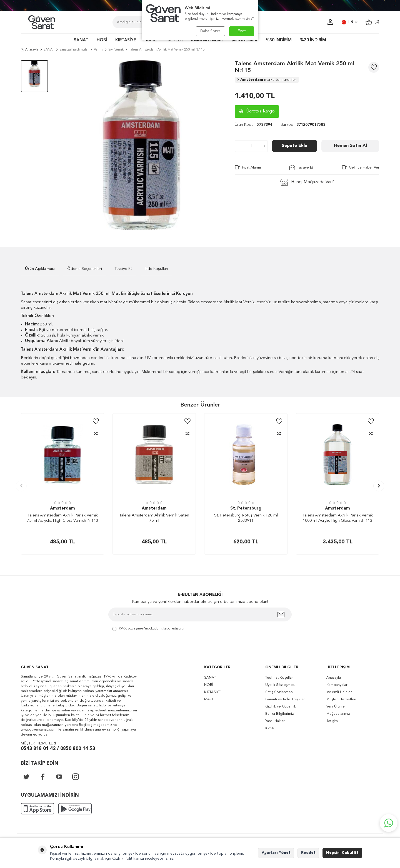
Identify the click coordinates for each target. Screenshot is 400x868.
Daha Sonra (210, 31)
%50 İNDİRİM (244, 40)
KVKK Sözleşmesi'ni (133, 629)
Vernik (98, 50)
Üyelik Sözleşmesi (280, 685)
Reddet (308, 853)
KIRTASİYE (126, 40)
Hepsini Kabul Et (342, 853)
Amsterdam (267, 80)
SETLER (175, 40)
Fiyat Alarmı (248, 167)
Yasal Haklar (275, 721)
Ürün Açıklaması (40, 269)
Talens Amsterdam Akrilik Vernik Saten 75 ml (154, 518)
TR (349, 22)
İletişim (332, 721)
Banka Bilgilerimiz (280, 714)
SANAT (81, 40)
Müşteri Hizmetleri (341, 699)
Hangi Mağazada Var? (307, 182)
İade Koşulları (156, 269)
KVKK (270, 728)
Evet (242, 31)
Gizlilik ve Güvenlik (281, 707)
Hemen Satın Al (350, 146)
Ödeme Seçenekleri (85, 269)
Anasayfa (30, 50)
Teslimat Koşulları (279, 678)
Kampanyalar (337, 685)
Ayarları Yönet (276, 853)
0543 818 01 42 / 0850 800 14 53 (58, 749)
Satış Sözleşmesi (279, 692)
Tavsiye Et (301, 167)
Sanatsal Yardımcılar (74, 50)
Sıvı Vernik (116, 50)
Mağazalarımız (338, 714)
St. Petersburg (246, 509)
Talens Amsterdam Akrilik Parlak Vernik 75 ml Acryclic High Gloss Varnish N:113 (62, 518)
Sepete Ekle (294, 146)
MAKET (152, 40)
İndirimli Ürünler (339, 692)
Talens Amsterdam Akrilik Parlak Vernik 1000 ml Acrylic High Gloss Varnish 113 (338, 518)
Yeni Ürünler (336, 707)
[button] (21, 486)
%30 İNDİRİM (279, 40)
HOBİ (102, 40)
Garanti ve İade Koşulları (285, 699)
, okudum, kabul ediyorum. (150, 629)
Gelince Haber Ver (360, 167)
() (372, 22)
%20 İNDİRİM (313, 40)
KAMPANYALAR (207, 40)
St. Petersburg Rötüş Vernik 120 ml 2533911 (246, 518)
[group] (141, 145)
